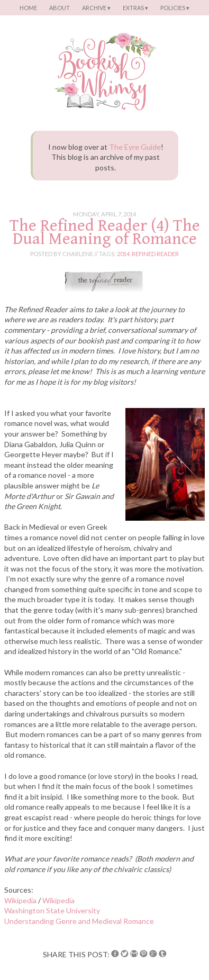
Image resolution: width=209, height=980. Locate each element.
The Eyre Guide (135, 147)
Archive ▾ (96, 8)
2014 (123, 254)
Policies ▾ (175, 8)
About (60, 8)
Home (28, 8)
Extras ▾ (135, 8)
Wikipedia (20, 900)
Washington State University (52, 910)
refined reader (155, 254)
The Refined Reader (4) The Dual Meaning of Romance (105, 232)
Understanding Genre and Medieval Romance (79, 921)
